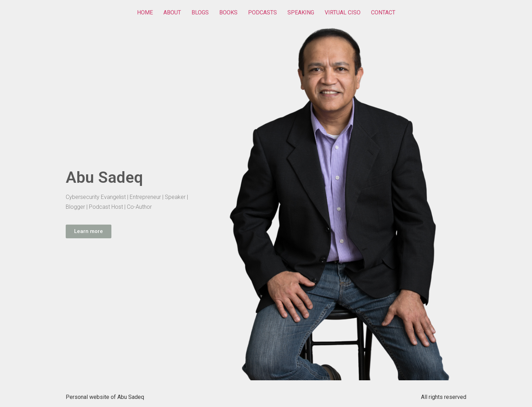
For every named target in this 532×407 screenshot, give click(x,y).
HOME (145, 12)
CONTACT (383, 12)
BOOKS (228, 12)
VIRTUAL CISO (343, 12)
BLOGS (200, 12)
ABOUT (172, 12)
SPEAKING (301, 12)
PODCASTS (262, 12)
